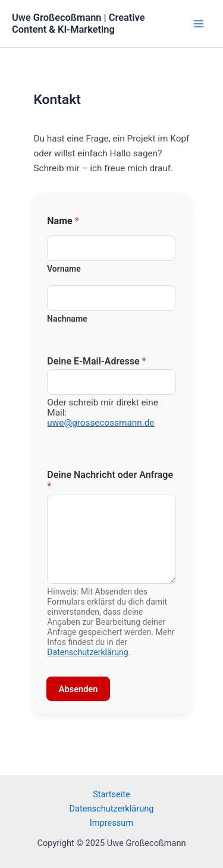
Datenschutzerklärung (87, 652)
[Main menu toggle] (199, 24)
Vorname (64, 269)
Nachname (67, 319)
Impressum (111, 823)
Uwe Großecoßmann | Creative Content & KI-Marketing (78, 23)
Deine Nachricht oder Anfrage (110, 480)
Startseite (111, 794)
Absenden (78, 689)
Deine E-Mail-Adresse (96, 361)
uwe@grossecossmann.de (100, 423)
